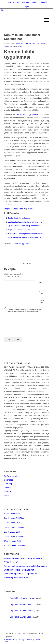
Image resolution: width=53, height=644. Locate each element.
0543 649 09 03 (13, 2)
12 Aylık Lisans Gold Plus (14, 546)
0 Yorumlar (19, 43)
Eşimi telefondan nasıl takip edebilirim (23, 226)
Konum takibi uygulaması (21, 244)
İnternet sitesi (41, 302)
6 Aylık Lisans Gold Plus (14, 536)
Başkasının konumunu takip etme (21, 230)
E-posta (41, 294)
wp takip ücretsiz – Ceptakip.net (19, 570)
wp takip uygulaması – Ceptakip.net (21, 574)
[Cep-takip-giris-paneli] (22, 20)
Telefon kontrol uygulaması (19, 218)
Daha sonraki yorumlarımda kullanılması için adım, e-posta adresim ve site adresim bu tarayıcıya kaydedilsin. (24, 312)
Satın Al (44, 2)
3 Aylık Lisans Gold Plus (14, 527)
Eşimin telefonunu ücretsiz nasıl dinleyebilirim (25, 566)
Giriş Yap (25, 2)
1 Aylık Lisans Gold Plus (14, 518)
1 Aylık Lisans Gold (12, 514)
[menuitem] (13, 2)
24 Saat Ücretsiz (12, 476)
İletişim (35, 2)
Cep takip (8, 480)
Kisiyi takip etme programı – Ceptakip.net (25, 237)
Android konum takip (33, 43)
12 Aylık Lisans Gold (12, 541)
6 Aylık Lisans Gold (12, 532)
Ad (40, 283)
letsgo (20, 46)
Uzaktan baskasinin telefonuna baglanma (25, 222)
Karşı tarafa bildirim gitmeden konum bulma (26, 234)
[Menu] (45, 20)
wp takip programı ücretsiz (16, 577)
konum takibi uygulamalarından (29, 115)
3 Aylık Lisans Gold (12, 523)
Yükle (27, 6)
